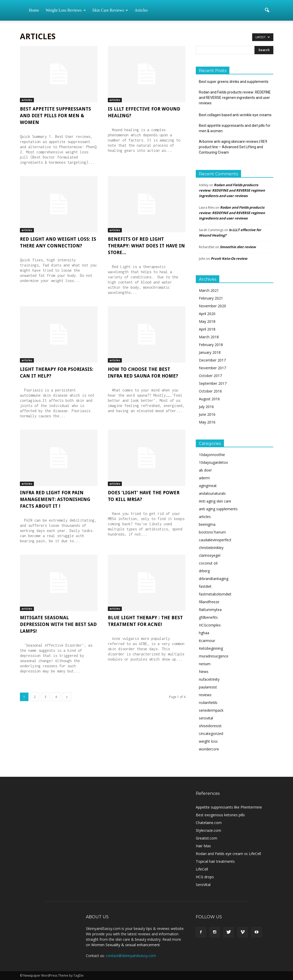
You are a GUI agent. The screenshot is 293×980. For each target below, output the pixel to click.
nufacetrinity (209, 679)
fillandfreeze (209, 602)
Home (34, 10)
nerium (205, 664)
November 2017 (212, 368)
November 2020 (212, 306)
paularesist (208, 687)
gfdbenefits (208, 617)
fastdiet (205, 586)
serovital (206, 718)
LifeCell (202, 869)
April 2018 (207, 329)
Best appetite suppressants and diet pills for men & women (55, 116)
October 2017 (210, 376)
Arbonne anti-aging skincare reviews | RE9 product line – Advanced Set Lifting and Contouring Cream (233, 147)
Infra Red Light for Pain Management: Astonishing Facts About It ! (55, 499)
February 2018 (211, 345)
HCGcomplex (210, 625)
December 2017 (212, 360)
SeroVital (203, 885)
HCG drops (205, 877)
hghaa (204, 633)
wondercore (209, 749)
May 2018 (207, 321)
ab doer (205, 470)
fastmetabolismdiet (215, 594)
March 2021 (209, 290)
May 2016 (207, 422)
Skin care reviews (110, 10)
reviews (205, 695)
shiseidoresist (210, 726)
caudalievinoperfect (215, 540)
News (204, 672)
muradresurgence (214, 656)
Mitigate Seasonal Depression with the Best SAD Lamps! (58, 624)
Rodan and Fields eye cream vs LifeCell (228, 854)
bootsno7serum (212, 532)
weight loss (208, 741)
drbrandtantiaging (214, 579)
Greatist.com (206, 838)
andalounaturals (212, 493)
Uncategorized (211, 734)
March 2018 (209, 337)
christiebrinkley (211, 548)
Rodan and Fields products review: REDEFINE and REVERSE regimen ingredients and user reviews (235, 98)
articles (27, 100)
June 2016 (207, 414)
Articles (141, 10)
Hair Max (203, 846)
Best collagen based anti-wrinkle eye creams (235, 115)
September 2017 (213, 383)
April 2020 (207, 314)
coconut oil (208, 563)
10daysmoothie (212, 455)
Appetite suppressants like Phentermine (229, 807)
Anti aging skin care (215, 501)
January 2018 (210, 352)
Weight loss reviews (66, 10)
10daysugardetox (213, 462)
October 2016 (210, 391)
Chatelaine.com (209, 823)
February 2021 (211, 298)
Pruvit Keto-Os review (229, 258)
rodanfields (208, 703)
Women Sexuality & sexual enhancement (126, 945)
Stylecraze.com (208, 830)
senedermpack (211, 710)
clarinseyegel (210, 555)
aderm (204, 478)
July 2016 (206, 407)
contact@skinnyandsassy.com (131, 956)
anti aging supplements (218, 509)
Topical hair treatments (215, 861)
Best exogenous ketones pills (220, 815)
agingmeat (208, 486)
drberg (204, 571)
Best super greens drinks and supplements (234, 82)
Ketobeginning (211, 648)
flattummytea (210, 610)
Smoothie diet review (238, 247)
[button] (267, 10)
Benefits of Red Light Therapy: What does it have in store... (146, 246)
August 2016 (209, 399)
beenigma (207, 524)
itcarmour (207, 641)
